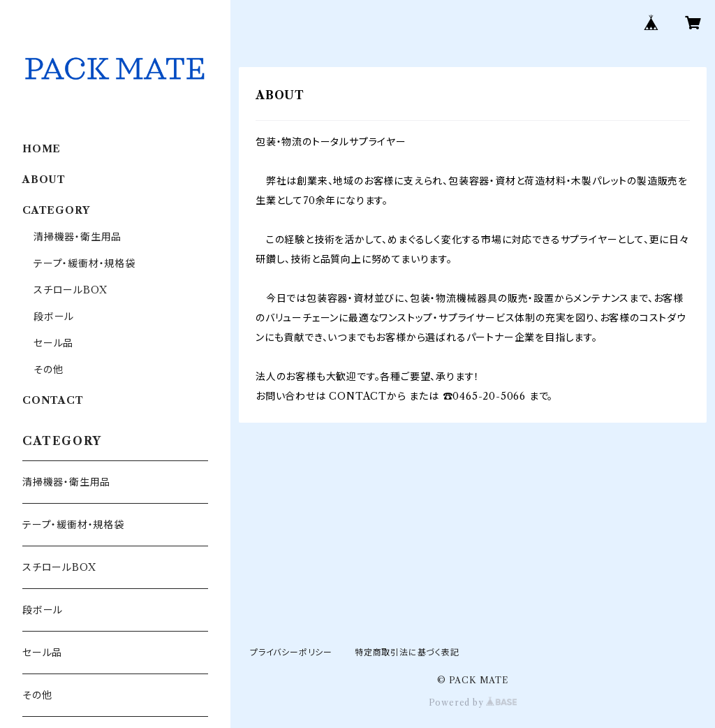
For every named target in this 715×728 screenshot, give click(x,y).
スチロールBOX (70, 290)
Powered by (473, 702)
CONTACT (53, 400)
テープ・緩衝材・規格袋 (84, 263)
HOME (42, 149)
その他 (48, 370)
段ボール (54, 316)
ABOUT (44, 180)
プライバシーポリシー (291, 652)
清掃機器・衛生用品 (78, 237)
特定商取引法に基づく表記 (407, 652)
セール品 (53, 343)
